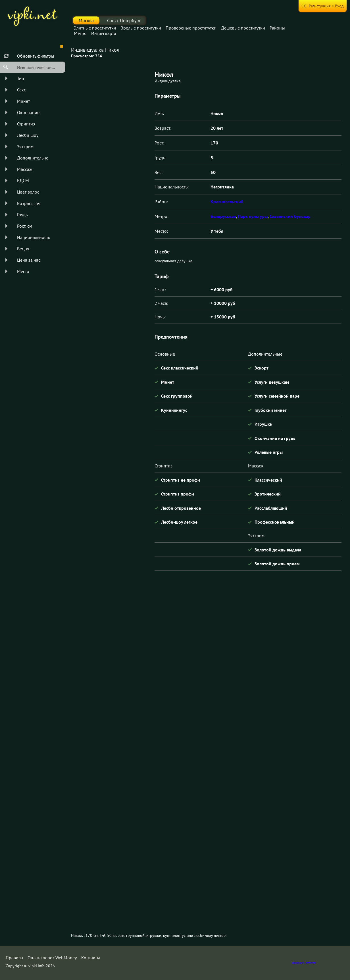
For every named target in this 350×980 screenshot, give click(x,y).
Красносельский (227, 202)
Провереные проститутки (191, 28)
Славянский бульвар (290, 216)
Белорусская (223, 216)
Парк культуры (253, 216)
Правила (14, 958)
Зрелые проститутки (141, 28)
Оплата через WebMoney (52, 958)
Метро (80, 33)
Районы (277, 28)
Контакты (91, 958)
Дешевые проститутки (243, 28)
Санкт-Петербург (124, 20)
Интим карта (104, 33)
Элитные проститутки (95, 28)
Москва (86, 20)
